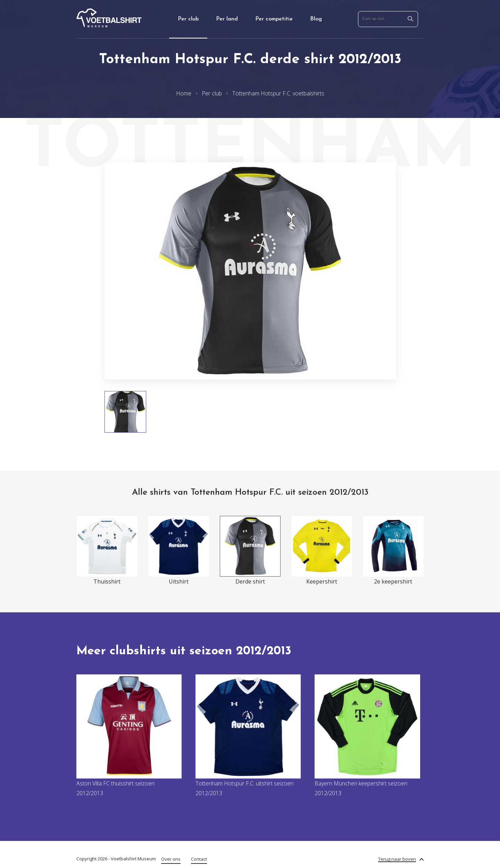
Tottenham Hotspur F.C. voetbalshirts (278, 93)
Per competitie (274, 19)
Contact (199, 859)
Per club (188, 19)
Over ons (171, 859)
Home (184, 93)
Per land (227, 19)
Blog (316, 19)
